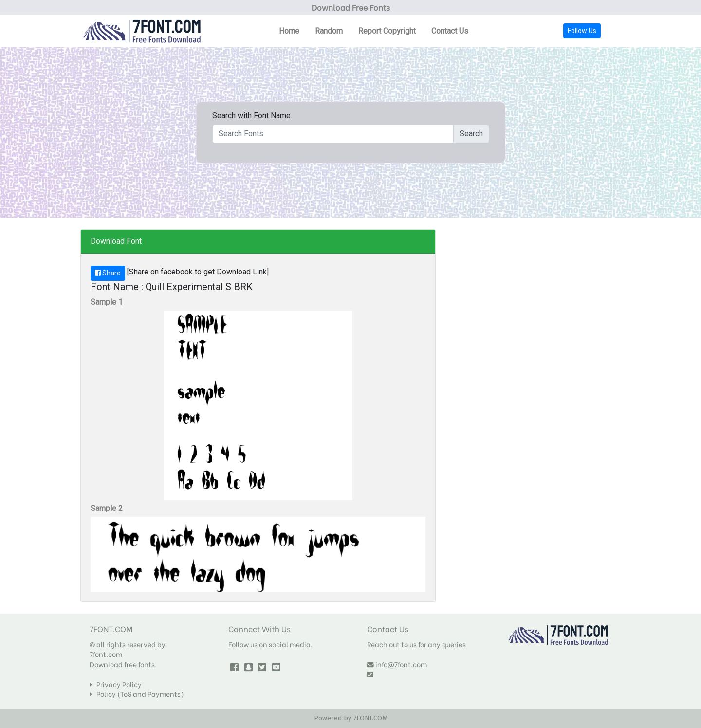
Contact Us (450, 31)
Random (329, 31)
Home (289, 31)
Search (471, 134)
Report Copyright (387, 31)
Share (108, 273)
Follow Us (582, 31)
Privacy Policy (116, 684)
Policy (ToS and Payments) (137, 694)
